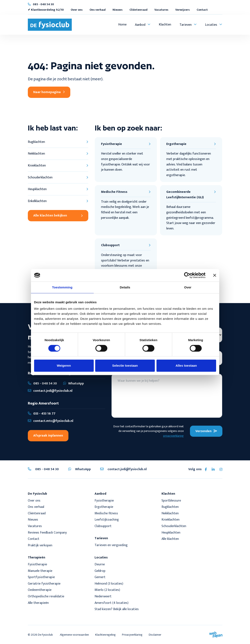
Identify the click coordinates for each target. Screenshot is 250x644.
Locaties (211, 25)
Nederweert (103, 596)
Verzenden (206, 431)
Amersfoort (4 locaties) (112, 603)
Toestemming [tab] (62, 287)
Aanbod (140, 25)
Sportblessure (171, 501)
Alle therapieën (38, 603)
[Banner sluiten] (215, 275)
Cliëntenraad (138, 10)
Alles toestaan (186, 366)
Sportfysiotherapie (41, 577)
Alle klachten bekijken (58, 216)
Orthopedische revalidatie (46, 596)
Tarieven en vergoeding (111, 545)
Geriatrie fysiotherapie (44, 584)
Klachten (165, 25)
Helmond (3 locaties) (109, 584)
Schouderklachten (174, 526)
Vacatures (161, 10)
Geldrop (100, 571)
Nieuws (118, 10)
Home (122, 25)
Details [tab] (125, 287)
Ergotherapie (104, 507)
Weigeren (64, 366)
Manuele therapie (40, 571)
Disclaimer (155, 635)
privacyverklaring (173, 436)
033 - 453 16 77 (42, 414)
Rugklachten (170, 507)
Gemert (100, 577)
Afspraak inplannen (48, 436)
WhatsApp (74, 383)
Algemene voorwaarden (74, 635)
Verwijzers (183, 10)
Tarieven (186, 25)
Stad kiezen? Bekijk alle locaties (117, 609)
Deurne (100, 564)
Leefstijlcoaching (107, 520)
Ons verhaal (98, 10)
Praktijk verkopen (40, 545)
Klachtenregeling (105, 635)
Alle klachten (170, 539)
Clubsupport (103, 526)
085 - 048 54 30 (43, 4)
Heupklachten (171, 533)
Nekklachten (170, 513)
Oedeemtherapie (40, 590)
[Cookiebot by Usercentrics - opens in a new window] (187, 275)
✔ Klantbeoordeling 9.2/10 (46, 10)
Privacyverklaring (132, 635)
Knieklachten (171, 520)
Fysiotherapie (104, 501)
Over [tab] (188, 287)
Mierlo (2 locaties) (107, 590)
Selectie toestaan (125, 366)
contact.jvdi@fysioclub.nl (50, 391)
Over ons (77, 10)
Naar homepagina (49, 92)
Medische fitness (106, 513)
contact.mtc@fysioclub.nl (51, 421)
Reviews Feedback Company (47, 533)
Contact (202, 10)
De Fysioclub (45, 635)
